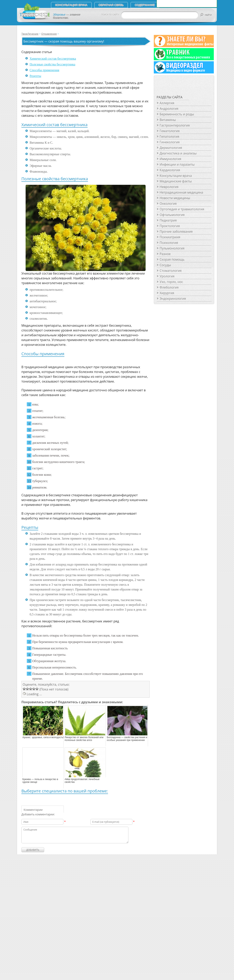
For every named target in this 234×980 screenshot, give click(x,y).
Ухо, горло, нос (171, 282)
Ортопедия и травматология (182, 209)
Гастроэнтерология (175, 125)
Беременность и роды (177, 114)
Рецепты (35, 76)
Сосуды (165, 265)
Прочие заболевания (176, 231)
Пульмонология (172, 248)
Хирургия (167, 293)
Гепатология (169, 136)
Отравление (49, 34)
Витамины (168, 120)
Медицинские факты (176, 181)
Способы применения (44, 70)
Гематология (170, 131)
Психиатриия (170, 237)
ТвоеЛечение (30, 34)
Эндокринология (173, 299)
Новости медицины (175, 198)
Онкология (168, 204)
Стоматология (171, 271)
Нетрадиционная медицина (181, 192)
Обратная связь (111, 5)
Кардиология (170, 170)
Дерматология (171, 148)
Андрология (169, 109)
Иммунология (170, 159)
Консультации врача (176, 176)
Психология (169, 243)
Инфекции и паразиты (177, 164)
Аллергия (167, 103)
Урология (167, 276)
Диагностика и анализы (178, 153)
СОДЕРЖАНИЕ (145, 5)
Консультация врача (71, 5)
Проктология (170, 226)
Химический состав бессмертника (53, 59)
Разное (165, 254)
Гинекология (170, 142)
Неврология (169, 187)
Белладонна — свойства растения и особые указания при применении (127, 739)
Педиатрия (168, 220)
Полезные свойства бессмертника (52, 64)
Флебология (169, 287)
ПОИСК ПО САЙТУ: (110, 15)
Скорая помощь (172, 259)
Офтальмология (172, 215)
